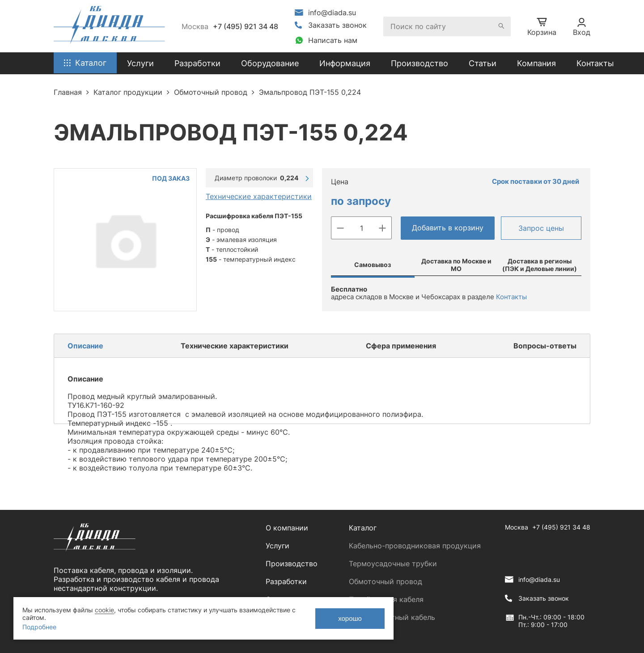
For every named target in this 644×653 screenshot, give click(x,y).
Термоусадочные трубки (393, 564)
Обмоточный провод (386, 581)
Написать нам (333, 40)
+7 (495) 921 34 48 (246, 26)
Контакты (595, 63)
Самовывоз (373, 265)
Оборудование (270, 63)
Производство (419, 63)
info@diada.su (332, 13)
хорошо (350, 618)
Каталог (363, 528)
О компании (287, 528)
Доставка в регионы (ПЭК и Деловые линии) (540, 265)
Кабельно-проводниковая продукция (415, 546)
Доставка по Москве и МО (456, 265)
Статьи (483, 63)
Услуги (278, 546)
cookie (104, 610)
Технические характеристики (259, 196)
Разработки (286, 581)
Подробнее (39, 627)
